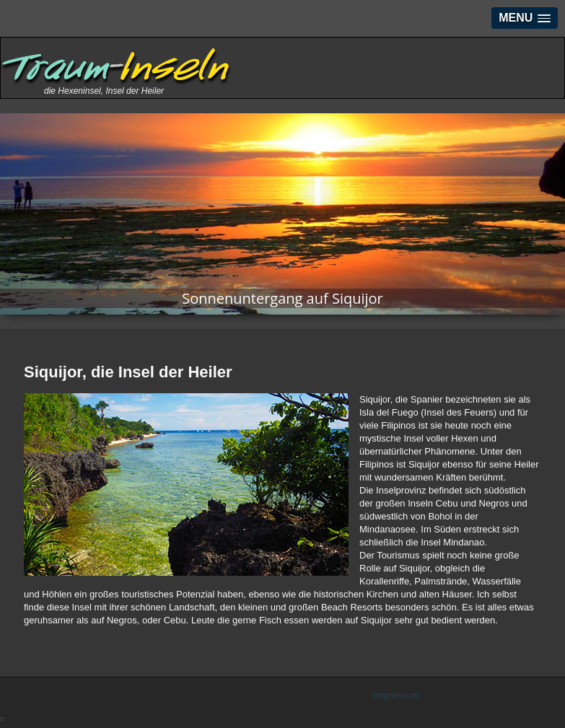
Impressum (396, 695)
